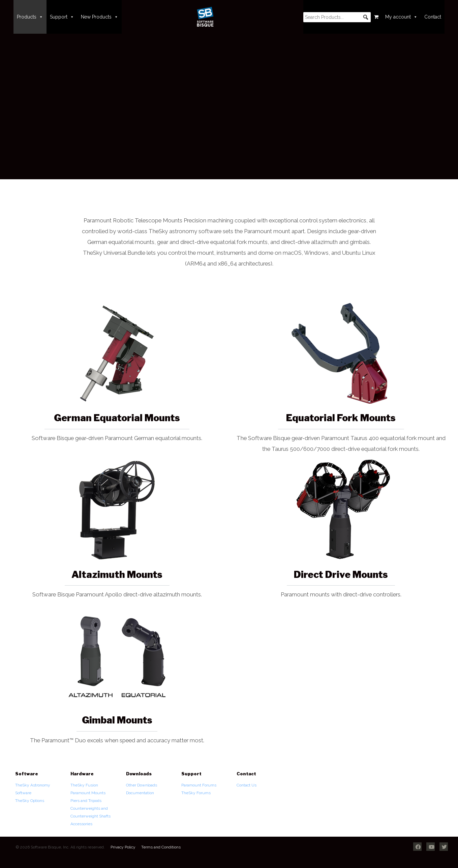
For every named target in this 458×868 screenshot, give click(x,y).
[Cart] (376, 17)
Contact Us (247, 785)
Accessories (81, 824)
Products (30, 17)
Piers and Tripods (86, 801)
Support (62, 17)
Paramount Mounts (88, 793)
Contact (433, 17)
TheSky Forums (196, 793)
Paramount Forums (199, 785)
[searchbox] (337, 17)
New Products (100, 17)
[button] (366, 17)
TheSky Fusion (84, 785)
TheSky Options (30, 801)
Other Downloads (142, 785)
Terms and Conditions (161, 847)
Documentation (140, 793)
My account (401, 17)
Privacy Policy (123, 847)
